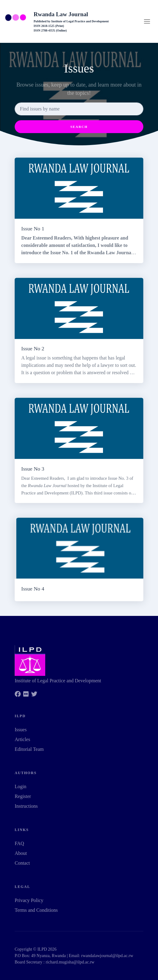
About (21, 853)
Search (79, 127)
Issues (21, 730)
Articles (22, 739)
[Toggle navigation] (147, 21)
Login (20, 786)
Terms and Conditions (36, 910)
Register (23, 796)
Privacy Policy (29, 900)
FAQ (19, 843)
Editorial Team (29, 749)
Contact (22, 863)
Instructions (26, 806)
